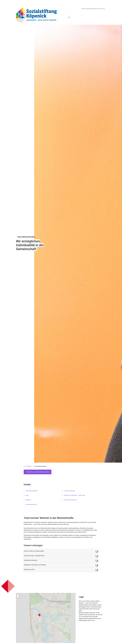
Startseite (28, 460)
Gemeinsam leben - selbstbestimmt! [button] (34, 549)
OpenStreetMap (67, 636)
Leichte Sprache (86, 2)
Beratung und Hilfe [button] (29, 563)
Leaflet (61, 636)
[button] (61, 545)
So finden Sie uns (100, 2)
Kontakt (93, 2)
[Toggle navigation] (69, 11)
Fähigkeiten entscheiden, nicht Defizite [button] (35, 558)
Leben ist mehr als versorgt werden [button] (34, 545)
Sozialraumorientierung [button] (30, 554)
